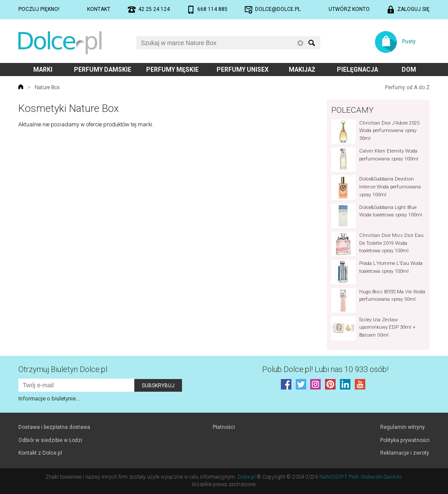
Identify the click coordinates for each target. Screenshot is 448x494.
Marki (43, 70)
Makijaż (302, 70)
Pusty (409, 42)
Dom (409, 70)
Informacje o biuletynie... (49, 398)
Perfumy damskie (103, 70)
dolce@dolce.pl (278, 9)
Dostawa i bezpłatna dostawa (54, 427)
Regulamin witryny (402, 427)
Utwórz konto (349, 9)
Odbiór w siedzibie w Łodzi (50, 440)
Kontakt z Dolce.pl (40, 453)
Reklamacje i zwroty (405, 453)
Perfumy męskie (172, 70)
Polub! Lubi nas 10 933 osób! (325, 369)
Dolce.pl (247, 477)
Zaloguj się (413, 9)
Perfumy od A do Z (407, 87)
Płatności (224, 427)
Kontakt (99, 9)
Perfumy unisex (243, 70)
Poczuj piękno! (39, 9)
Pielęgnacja (357, 70)
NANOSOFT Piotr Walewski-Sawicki (360, 477)
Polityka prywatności (405, 440)
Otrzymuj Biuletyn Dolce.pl (63, 369)
